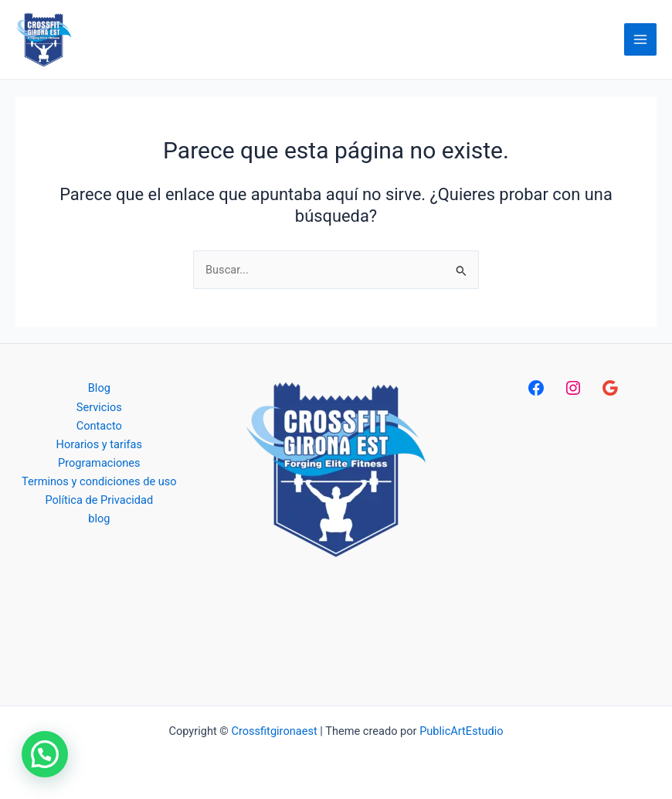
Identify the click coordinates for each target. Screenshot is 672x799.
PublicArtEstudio (461, 731)
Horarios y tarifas (99, 444)
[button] (45, 754)
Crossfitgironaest (274, 731)
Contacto (99, 426)
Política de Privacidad (99, 500)
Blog (99, 388)
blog (99, 518)
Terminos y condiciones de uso (99, 481)
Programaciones (99, 463)
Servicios (99, 407)
